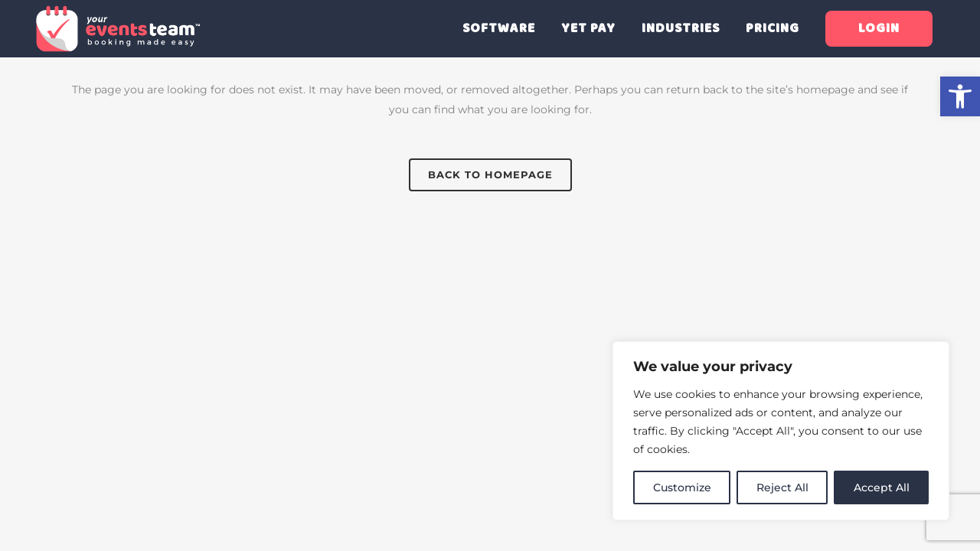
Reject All (782, 487)
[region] (781, 431)
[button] (960, 96)
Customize (682, 487)
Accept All (882, 487)
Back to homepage (490, 174)
